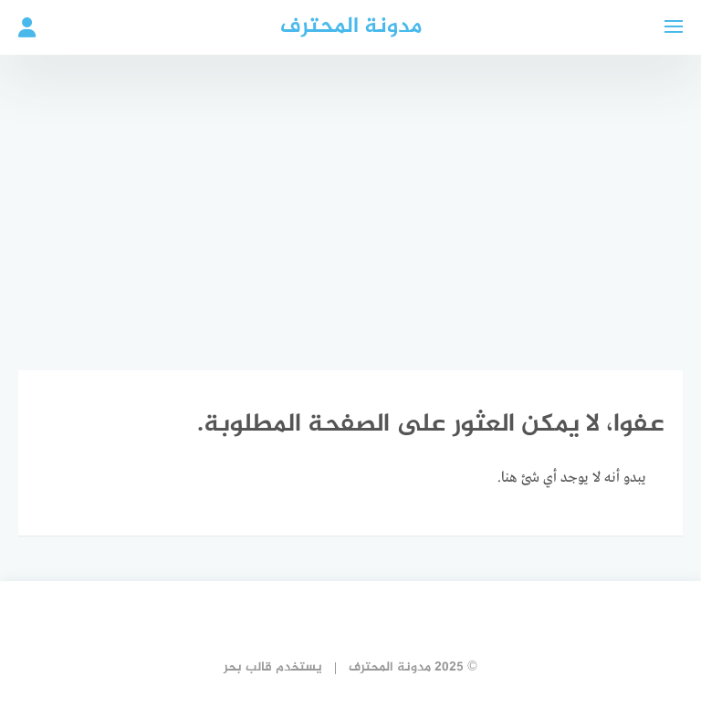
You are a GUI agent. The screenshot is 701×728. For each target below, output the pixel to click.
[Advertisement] (350, 201)
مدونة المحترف (351, 27)
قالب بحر (248, 667)
